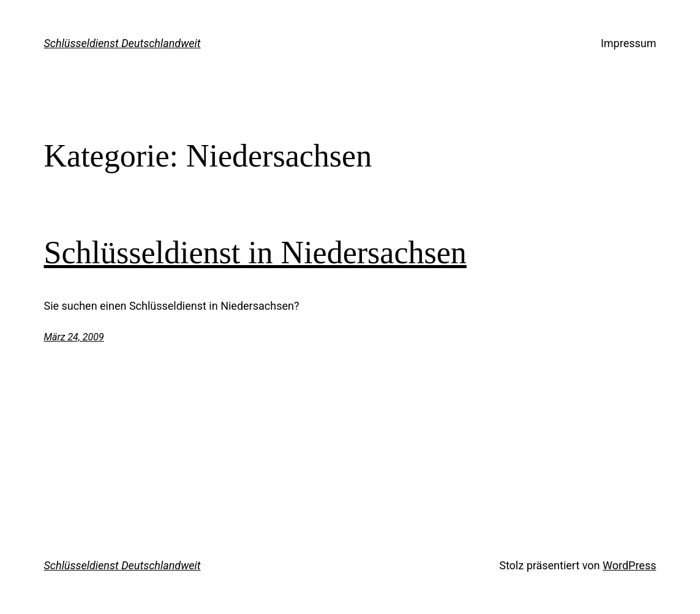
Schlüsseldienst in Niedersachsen (255, 253)
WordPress (629, 565)
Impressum (629, 43)
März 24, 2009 (74, 337)
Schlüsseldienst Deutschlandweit (122, 43)
